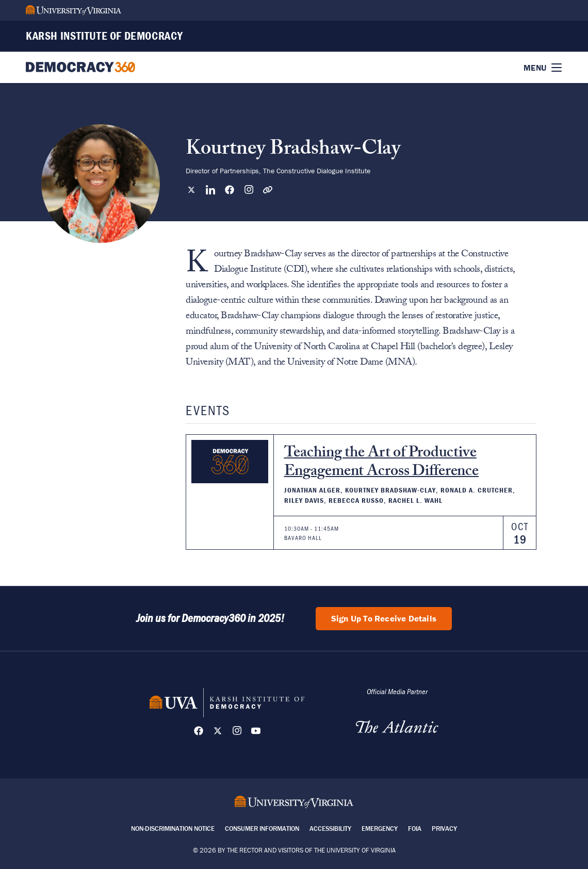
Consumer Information (262, 829)
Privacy (444, 829)
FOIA (415, 829)
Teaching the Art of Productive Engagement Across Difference (382, 463)
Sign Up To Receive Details (384, 618)
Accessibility (330, 829)
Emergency (380, 829)
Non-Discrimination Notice (173, 829)
